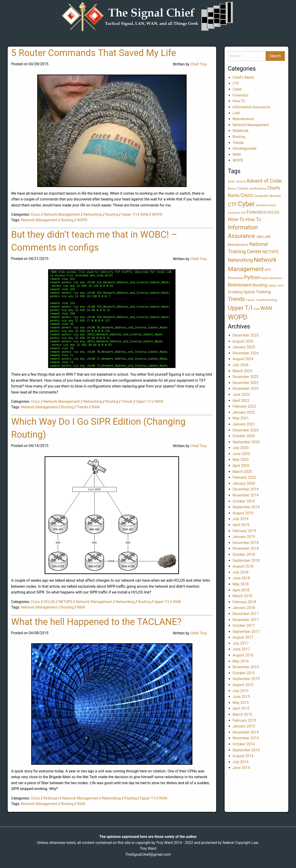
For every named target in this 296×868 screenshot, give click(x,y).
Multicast (51, 798)
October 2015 (244, 673)
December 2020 (246, 430)
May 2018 (241, 584)
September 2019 (246, 507)
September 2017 (246, 632)
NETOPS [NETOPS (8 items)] (270, 252)
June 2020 (241, 454)
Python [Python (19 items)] (252, 277)
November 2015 (246, 667)
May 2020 (241, 460)
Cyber (237, 89)
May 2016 (241, 661)
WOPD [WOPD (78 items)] (238, 317)
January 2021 (244, 424)
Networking (93, 214)
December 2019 (246, 489)
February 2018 (244, 602)
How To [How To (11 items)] (253, 220)
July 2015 (241, 691)
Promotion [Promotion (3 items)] (236, 278)
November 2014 (246, 738)
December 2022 (246, 383)
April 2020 (241, 466)
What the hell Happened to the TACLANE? (96, 622)
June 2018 (241, 578)
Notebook (241, 131)
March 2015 (242, 714)
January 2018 (244, 608)
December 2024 (246, 353)
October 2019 (244, 501)
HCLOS (49, 602)
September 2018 (246, 560)
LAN (236, 113)
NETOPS (65, 602)
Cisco (35, 214)
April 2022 (241, 401)
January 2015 (244, 726)
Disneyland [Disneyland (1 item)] (234, 213)
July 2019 (241, 519)
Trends (127, 401)
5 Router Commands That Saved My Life (94, 53)
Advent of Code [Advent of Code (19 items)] (264, 181)
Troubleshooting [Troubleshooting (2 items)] (266, 300)
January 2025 (244, 347)
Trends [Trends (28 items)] (237, 299)
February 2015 (244, 720)
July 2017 (241, 643)
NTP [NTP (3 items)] (268, 270)
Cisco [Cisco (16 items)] (247, 195)
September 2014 (246, 750)
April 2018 (241, 590)
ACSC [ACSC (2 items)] (232, 182)
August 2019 (243, 513)
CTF (236, 83)
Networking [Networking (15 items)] (240, 260)
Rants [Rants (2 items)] (265, 278)
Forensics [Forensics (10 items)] (256, 212)
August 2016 (243, 655)
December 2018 (246, 543)
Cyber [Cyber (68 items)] (246, 204)
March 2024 (242, 371)
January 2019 (244, 537)
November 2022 (246, 389)
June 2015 (241, 697)
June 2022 (241, 395)
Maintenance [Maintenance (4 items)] (238, 245)
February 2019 (244, 531)
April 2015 (241, 708)
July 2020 (241, 448)
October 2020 (244, 436)
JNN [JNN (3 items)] (259, 237)
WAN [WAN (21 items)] (266, 308)
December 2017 (246, 614)
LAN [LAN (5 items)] (267, 237)
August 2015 (243, 685)
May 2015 (241, 703)
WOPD (157, 214)
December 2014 (246, 732)
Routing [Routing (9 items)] (260, 285)
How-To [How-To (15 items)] (236, 219)
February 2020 (244, 477)
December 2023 (246, 377)
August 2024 (243, 359)
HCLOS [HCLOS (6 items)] (273, 212)
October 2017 (244, 626)
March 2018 (242, 596)
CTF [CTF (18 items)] (233, 204)
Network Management (62, 214)
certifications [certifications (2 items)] (258, 189)
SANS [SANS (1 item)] (280, 286)
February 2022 (244, 406)
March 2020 (242, 472)
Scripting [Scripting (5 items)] (235, 292)
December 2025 (246, 335)
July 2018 (241, 572)
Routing (112, 214)
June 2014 (241, 768)
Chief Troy (199, 64)
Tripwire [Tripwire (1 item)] (250, 300)
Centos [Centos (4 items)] (243, 188)
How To (239, 101)
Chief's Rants (243, 77)
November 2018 (246, 548)
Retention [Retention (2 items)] (276, 278)
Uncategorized (245, 148)
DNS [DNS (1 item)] (243, 213)
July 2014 (241, 762)
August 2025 (243, 341)
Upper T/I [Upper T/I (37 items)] (240, 308)
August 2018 (243, 566)
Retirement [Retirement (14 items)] (240, 285)
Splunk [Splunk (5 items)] (249, 292)
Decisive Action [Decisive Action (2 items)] (266, 205)
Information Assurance (251, 107)
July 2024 (241, 365)
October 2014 (244, 744)
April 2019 (241, 525)
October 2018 (244, 554)
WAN (144, 214)
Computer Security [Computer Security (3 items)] (267, 196)
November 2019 (246, 495)
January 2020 (244, 483)
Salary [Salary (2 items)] (272, 286)
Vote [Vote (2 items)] (256, 309)
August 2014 (243, 756)
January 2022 (244, 412)
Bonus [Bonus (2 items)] (232, 189)
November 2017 (246, 620)
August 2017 (243, 637)
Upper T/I (129, 214)
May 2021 (241, 418)
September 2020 (246, 442)
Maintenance (243, 119)
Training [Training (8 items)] (263, 292)
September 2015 (246, 679)
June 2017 (241, 649)
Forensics (241, 95)
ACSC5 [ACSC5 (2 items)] (241, 182)
